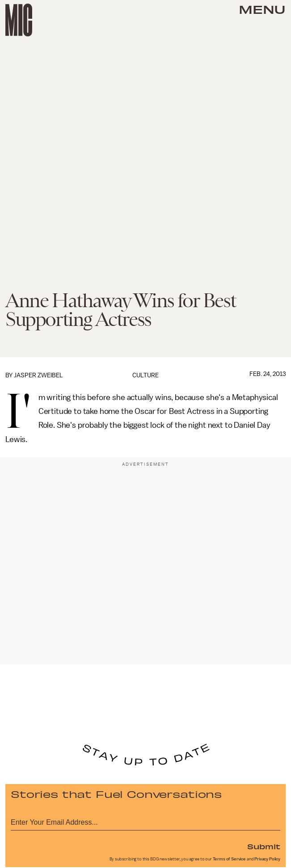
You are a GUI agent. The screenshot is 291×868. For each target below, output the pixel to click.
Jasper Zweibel (38, 375)
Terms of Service (229, 859)
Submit (264, 846)
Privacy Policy (267, 859)
